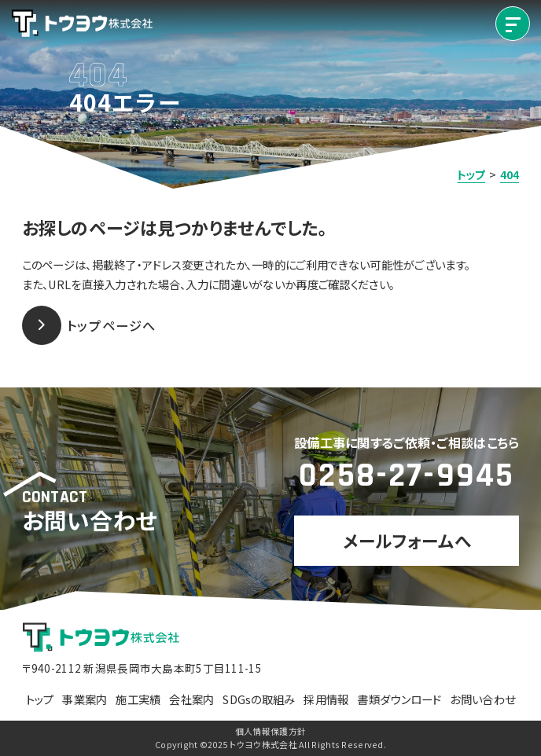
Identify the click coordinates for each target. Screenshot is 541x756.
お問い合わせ (482, 699)
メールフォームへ (407, 540)
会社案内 (191, 699)
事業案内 (85, 699)
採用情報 (326, 699)
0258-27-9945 (407, 476)
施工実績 (138, 699)
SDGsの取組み (259, 699)
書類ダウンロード (399, 699)
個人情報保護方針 (270, 731)
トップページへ (90, 325)
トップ (40, 699)
